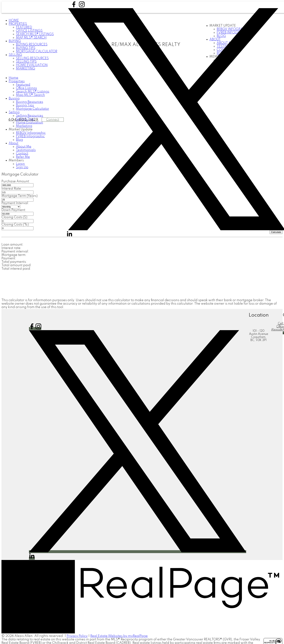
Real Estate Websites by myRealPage (119, 636)
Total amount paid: (17, 265)
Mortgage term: (14, 255)
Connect (53, 120)
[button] (74, 6)
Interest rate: (11, 248)
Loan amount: (12, 245)
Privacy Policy (77, 636)
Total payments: (14, 262)
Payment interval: (15, 252)
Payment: (9, 258)
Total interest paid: (16, 269)
